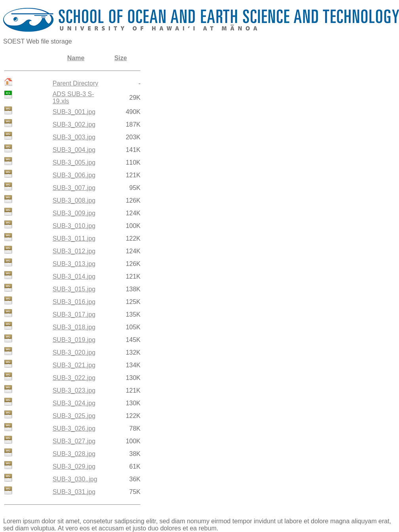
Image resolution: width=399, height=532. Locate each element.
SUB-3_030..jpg (75, 479)
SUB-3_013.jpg (74, 264)
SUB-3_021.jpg (74, 365)
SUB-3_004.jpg (74, 150)
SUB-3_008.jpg (74, 200)
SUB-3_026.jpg (74, 428)
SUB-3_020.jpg (74, 352)
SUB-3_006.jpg (74, 175)
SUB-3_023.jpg (74, 390)
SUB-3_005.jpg (74, 162)
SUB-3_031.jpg (74, 492)
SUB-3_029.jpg (74, 466)
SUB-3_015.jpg (74, 289)
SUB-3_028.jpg (74, 454)
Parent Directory (76, 83)
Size (121, 58)
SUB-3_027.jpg (74, 441)
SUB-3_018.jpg (74, 327)
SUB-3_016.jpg (74, 302)
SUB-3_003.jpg (74, 137)
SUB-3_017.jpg (74, 314)
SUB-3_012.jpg (74, 251)
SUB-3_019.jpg (74, 340)
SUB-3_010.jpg (74, 226)
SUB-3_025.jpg (74, 416)
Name (76, 58)
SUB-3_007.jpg (74, 188)
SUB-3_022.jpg (74, 378)
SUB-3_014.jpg (74, 276)
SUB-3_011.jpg (74, 238)
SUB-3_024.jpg (74, 403)
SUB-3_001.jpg (74, 112)
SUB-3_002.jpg (74, 124)
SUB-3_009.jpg (74, 213)
